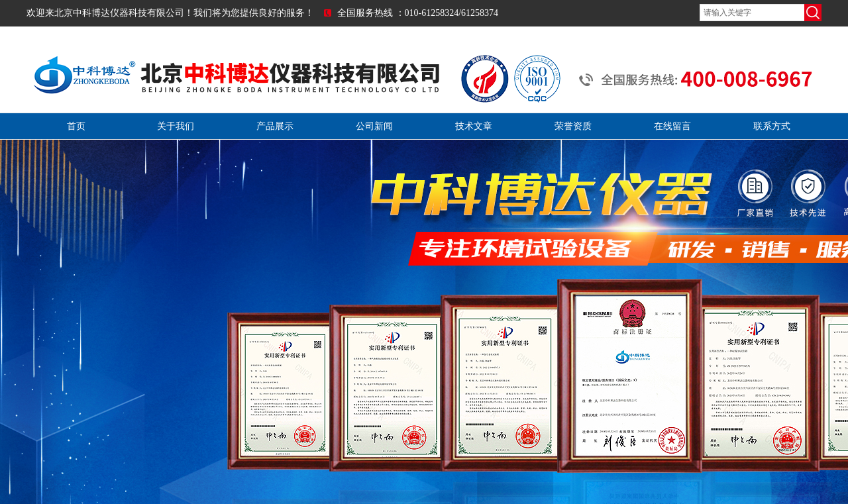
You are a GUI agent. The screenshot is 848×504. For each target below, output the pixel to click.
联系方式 (772, 126)
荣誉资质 (573, 126)
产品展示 (275, 126)
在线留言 (672, 126)
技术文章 (474, 126)
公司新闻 (374, 126)
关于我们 (176, 126)
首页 (76, 126)
